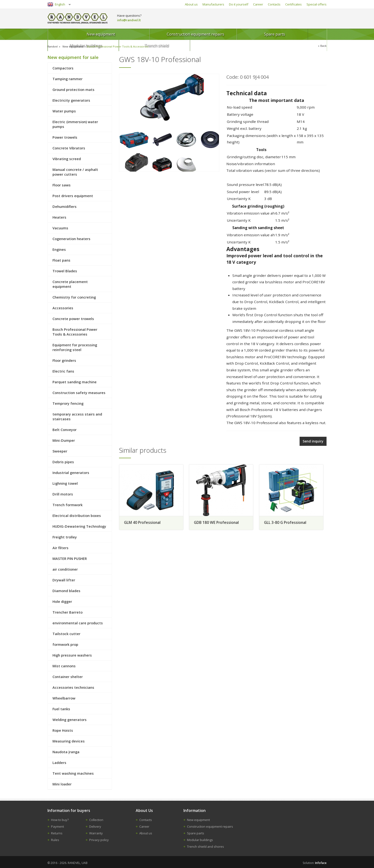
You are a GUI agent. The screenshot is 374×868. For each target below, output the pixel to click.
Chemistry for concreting (74, 297)
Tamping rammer (68, 79)
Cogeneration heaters (71, 239)
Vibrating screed (67, 159)
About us (191, 4)
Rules (55, 840)
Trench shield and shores (205, 847)
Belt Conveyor (65, 430)
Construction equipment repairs (138, 34)
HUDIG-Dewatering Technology (79, 526)
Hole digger (62, 601)
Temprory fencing (68, 403)
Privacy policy (99, 840)
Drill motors (63, 494)
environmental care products (78, 623)
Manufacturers (213, 4)
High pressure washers (72, 655)
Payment (57, 826)
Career (258, 4)
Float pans (61, 260)
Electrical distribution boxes (77, 516)
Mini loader (62, 784)
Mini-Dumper (64, 440)
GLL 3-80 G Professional (289, 521)
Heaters (59, 217)
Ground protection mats (73, 89)
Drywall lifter (64, 580)
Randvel (53, 46)
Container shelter (68, 677)
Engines (59, 249)
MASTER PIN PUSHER (70, 558)
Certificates (293, 4)
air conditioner (65, 569)
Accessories (63, 308)
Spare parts (200, 34)
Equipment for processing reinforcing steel (75, 347)
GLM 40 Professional (143, 521)
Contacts (274, 4)
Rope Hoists (63, 730)
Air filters (60, 548)
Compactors (63, 68)
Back (323, 46)
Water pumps (64, 111)
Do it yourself (239, 4)
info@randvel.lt (129, 20)
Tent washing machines (73, 773)
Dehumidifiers (65, 206)
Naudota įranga (66, 752)
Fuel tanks (61, 709)
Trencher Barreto (68, 612)
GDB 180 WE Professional (218, 521)
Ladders (59, 763)
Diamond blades (66, 591)
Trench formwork (68, 505)
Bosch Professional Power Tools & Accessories (120, 46)
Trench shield (303, 34)
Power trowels (65, 137)
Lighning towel (65, 483)
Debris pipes (63, 462)
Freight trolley (65, 537)
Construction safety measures (79, 393)
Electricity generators (71, 100)
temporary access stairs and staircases (77, 416)
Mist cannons (64, 666)
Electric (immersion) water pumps (75, 124)
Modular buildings (252, 34)
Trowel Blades (65, 271)
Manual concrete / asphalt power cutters (75, 172)
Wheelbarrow (64, 698)
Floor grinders (64, 360)
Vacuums (60, 228)
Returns (57, 833)
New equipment (76, 34)
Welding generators (70, 720)
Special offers (317, 4)
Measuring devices (69, 741)
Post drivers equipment (73, 196)
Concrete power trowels (73, 319)
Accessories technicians (73, 687)
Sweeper (60, 451)
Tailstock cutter (66, 634)
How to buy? (60, 820)
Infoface (321, 863)
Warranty (96, 833)
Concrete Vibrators (69, 148)
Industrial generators (71, 473)
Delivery (95, 826)
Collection (96, 820)
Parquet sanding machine (75, 382)
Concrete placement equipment (70, 284)
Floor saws (62, 185)
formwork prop (65, 644)
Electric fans (63, 371)
